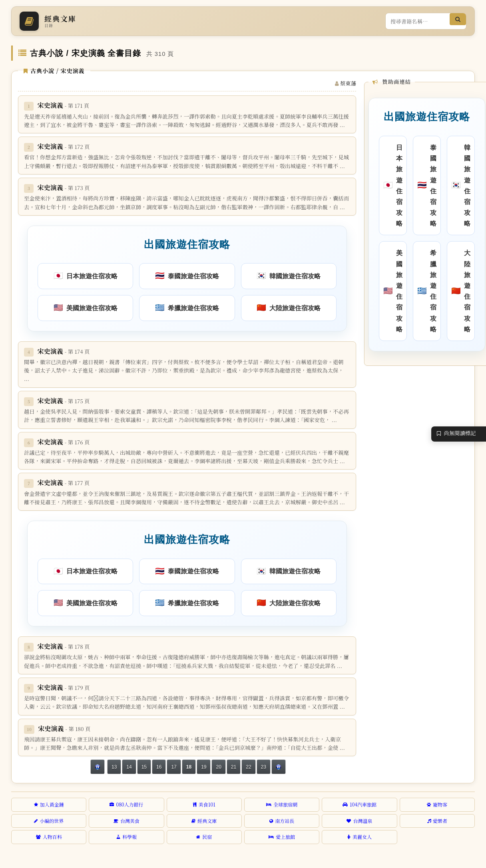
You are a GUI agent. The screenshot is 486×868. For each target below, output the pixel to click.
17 (174, 767)
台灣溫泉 (359, 821)
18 (189, 767)
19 (204, 767)
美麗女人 (360, 837)
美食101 (204, 804)
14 (129, 767)
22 (248, 767)
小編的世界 (49, 821)
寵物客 (437, 804)
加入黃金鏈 (49, 804)
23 (264, 767)
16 (159, 767)
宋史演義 (63, 105)
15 (144, 767)
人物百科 (49, 837)
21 (234, 767)
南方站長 (282, 821)
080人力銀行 (126, 804)
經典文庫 (204, 821)
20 (218, 767)
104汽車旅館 (360, 804)
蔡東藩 (348, 83)
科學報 (126, 837)
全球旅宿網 (282, 804)
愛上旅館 (282, 837)
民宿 (204, 837)
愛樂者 (437, 821)
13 (114, 767)
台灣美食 (126, 821)
